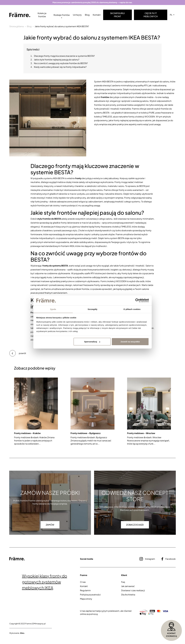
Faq (123, 582)
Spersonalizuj (92, 342)
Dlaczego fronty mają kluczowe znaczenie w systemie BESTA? (64, 56)
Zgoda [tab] (53, 309)
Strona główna (17, 26)
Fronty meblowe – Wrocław (141, 433)
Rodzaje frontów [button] (62, 15)
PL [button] (171, 15)
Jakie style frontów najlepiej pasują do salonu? (57, 60)
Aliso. (22, 633)
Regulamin (85, 590)
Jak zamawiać (128, 586)
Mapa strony (86, 599)
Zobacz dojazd (135, 525)
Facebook (168, 559)
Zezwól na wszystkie (130, 342)
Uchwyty (77, 15)
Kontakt (97, 15)
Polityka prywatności (90, 595)
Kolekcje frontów (42, 15)
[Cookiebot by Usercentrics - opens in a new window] (137, 300)
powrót (18, 353)
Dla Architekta (128, 595)
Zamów (50, 525)
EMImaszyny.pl (39, 624)
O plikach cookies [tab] (132, 309)
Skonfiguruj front (117, 15)
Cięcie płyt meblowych (151, 15)
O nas (83, 582)
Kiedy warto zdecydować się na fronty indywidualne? (60, 67)
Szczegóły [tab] (92, 309)
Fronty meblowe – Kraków (27, 433)
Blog (87, 15)
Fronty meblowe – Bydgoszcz (86, 433)
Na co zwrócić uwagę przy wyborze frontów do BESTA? (61, 63)
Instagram (147, 559)
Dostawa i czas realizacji (133, 590)
